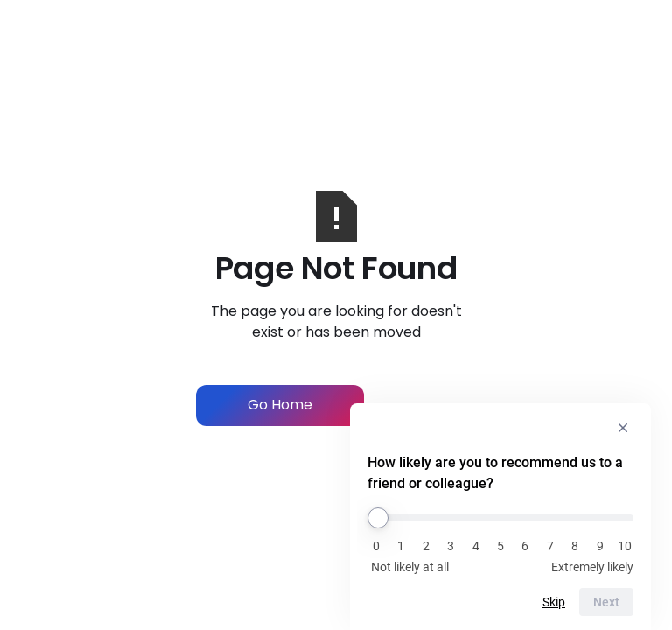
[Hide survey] (623, 428)
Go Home (280, 405)
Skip (554, 602)
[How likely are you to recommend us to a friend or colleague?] (500, 518)
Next (606, 602)
